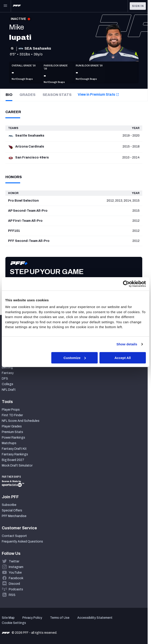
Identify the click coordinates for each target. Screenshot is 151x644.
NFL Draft (9, 390)
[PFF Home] (17, 6)
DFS (5, 379)
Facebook (16, 578)
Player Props (11, 410)
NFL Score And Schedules (21, 421)
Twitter (14, 561)
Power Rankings (13, 438)
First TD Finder (12, 415)
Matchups (9, 443)
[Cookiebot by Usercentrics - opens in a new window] (126, 284)
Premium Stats (12, 432)
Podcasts (16, 589)
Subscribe (9, 505)
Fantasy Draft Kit (14, 449)
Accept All (123, 358)
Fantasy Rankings (15, 454)
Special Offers (12, 510)
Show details (127, 344)
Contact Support (14, 536)
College (8, 384)
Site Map (8, 618)
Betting (7, 367)
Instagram (16, 567)
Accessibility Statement (95, 618)
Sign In (138, 6)
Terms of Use (60, 618)
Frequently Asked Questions (22, 542)
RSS (12, 595)
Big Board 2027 (13, 460)
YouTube (15, 573)
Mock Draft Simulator (17, 466)
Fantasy (8, 373)
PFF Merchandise (14, 516)
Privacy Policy (32, 618)
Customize (75, 358)
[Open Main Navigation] (5, 6)
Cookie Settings (14, 623)
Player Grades (12, 426)
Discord (14, 584)
